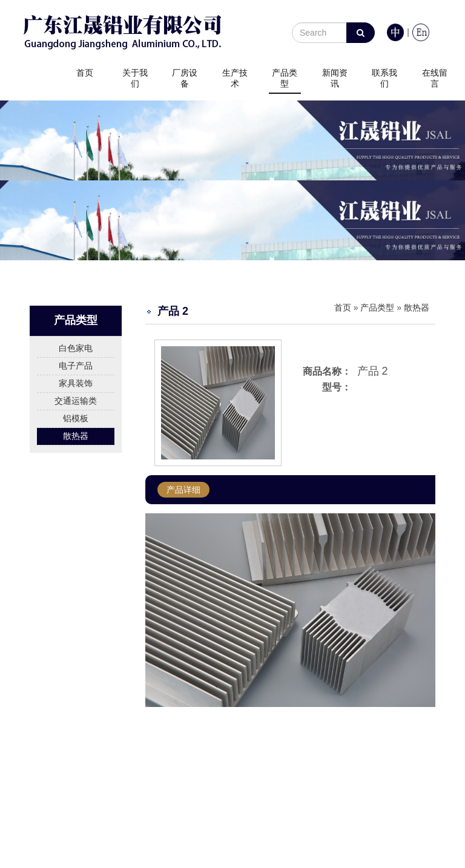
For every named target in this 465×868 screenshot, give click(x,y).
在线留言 (435, 78)
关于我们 (135, 78)
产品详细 (183, 490)
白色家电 (76, 348)
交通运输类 (76, 401)
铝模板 (76, 418)
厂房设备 (185, 78)
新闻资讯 (335, 78)
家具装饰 (76, 383)
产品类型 (285, 78)
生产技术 (235, 78)
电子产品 (76, 366)
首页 (85, 73)
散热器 (76, 436)
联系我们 (384, 78)
